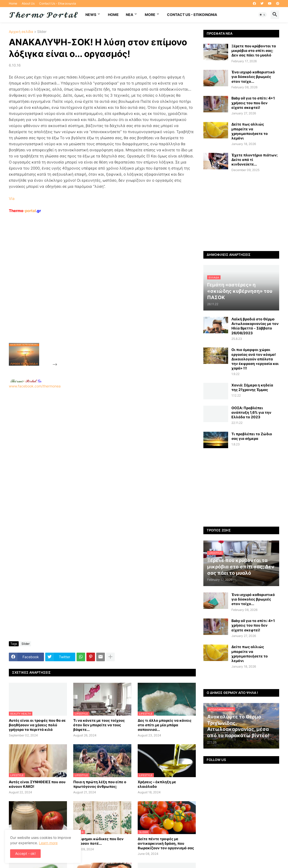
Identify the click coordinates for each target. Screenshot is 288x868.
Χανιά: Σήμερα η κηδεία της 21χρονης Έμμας (252, 387)
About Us (28, 3)
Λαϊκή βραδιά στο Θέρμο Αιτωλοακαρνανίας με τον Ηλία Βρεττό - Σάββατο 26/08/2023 (255, 326)
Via (12, 199)
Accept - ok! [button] (25, 853)
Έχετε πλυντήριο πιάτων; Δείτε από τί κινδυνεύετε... (255, 160)
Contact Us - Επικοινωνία (58, 3)
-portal (25, 211)
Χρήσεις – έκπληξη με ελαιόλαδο (157, 784)
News (91, 15)
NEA (129, 15)
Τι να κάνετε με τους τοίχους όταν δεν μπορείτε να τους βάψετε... (99, 725)
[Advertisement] (96, 290)
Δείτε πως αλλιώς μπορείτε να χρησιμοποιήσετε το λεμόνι (250, 131)
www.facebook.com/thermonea (102, 453)
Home (13, 3)
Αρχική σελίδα (21, 32)
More (150, 15)
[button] (262, 15)
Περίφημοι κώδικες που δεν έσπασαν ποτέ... (98, 841)
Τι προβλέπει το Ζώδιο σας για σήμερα (252, 436)
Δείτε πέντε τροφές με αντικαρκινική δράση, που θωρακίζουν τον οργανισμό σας (166, 843)
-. (26, 381)
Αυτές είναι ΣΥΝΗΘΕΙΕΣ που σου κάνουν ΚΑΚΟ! (37, 784)
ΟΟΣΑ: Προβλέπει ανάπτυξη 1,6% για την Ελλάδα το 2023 (251, 412)
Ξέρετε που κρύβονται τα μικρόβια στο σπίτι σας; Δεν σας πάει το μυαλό (254, 50)
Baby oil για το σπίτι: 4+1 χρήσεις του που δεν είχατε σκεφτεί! (253, 103)
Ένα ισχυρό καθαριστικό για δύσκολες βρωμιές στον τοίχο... (253, 77)
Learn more (48, 843)
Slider (42, 32)
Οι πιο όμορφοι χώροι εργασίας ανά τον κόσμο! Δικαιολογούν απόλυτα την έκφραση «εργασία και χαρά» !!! (255, 359)
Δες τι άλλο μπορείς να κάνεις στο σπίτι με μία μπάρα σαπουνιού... (165, 725)
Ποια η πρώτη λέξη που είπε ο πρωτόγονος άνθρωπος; (100, 784)
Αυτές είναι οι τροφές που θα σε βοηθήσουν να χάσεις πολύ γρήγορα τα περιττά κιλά (37, 725)
